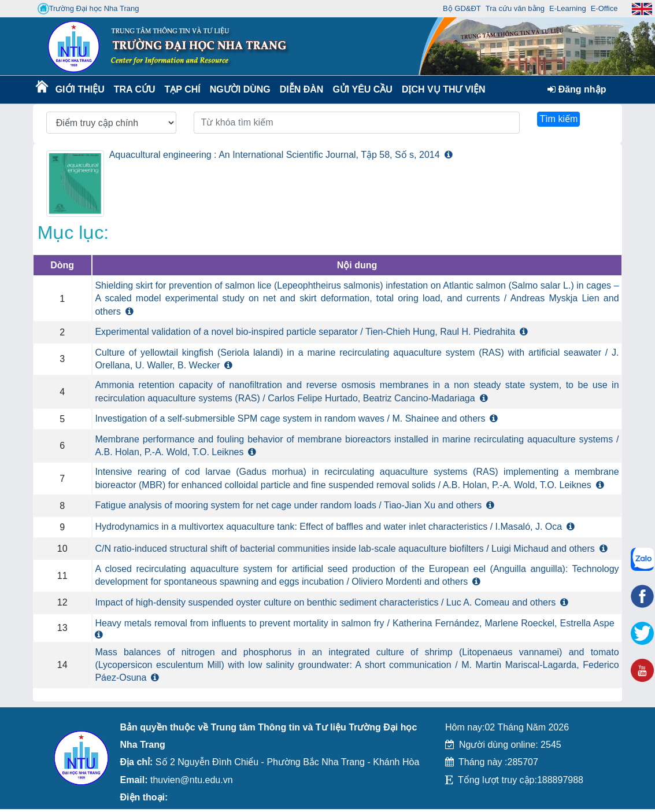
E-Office (604, 8)
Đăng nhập (577, 89)
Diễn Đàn (302, 89)
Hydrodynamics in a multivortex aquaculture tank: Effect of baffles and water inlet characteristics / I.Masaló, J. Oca (328, 527)
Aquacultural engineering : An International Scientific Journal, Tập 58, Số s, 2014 (275, 155)
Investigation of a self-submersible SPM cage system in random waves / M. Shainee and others (290, 418)
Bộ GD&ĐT (462, 8)
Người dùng (239, 89)
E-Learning (568, 8)
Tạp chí (183, 89)
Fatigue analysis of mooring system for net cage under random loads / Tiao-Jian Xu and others (288, 505)
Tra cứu (134, 89)
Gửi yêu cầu (362, 89)
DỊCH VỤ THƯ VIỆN (441, 89)
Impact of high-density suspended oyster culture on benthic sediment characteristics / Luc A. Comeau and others (325, 602)
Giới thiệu (79, 89)
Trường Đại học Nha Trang (88, 9)
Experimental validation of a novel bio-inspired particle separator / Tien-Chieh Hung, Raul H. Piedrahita (305, 332)
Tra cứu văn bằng (515, 8)
